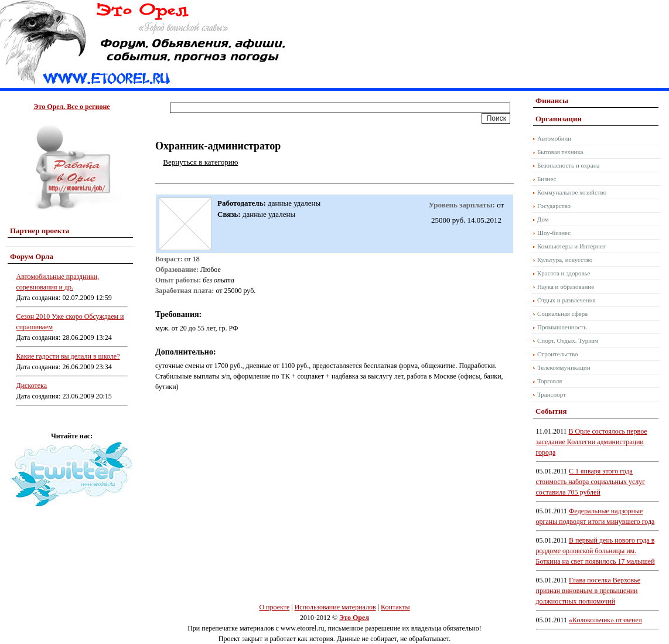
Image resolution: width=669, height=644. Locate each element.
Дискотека (32, 386)
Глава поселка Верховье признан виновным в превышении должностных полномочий (588, 591)
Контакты (395, 607)
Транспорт (552, 394)
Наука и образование (566, 287)
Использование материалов (335, 607)
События (551, 411)
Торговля (549, 381)
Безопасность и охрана (568, 165)
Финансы (552, 100)
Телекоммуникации (564, 367)
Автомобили (554, 138)
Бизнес (547, 179)
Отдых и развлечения (566, 300)
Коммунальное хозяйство (572, 192)
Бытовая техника (560, 152)
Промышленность (562, 327)
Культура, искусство (565, 260)
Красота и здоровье (564, 273)
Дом (543, 219)
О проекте (274, 607)
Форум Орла (32, 256)
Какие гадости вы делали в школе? (68, 356)
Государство (554, 206)
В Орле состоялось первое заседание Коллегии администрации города (592, 442)
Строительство (558, 354)
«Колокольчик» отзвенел (605, 620)
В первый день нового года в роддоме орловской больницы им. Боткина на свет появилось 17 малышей (595, 551)
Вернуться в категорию (200, 162)
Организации (559, 119)
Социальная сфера (562, 314)
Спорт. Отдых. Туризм (568, 340)
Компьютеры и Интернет (571, 246)
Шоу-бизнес (554, 233)
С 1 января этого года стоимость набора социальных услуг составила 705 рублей (591, 482)
